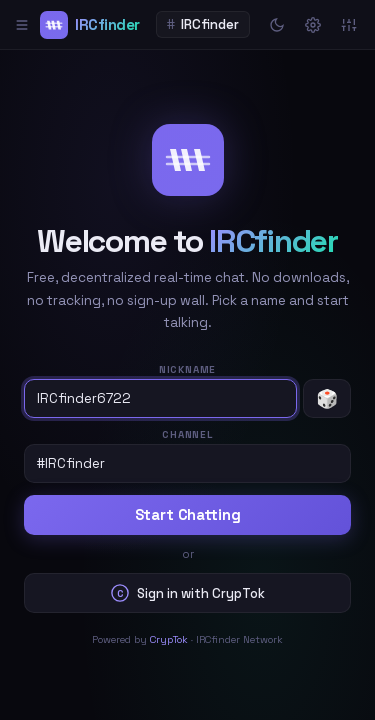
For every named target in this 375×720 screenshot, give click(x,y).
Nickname (187, 369)
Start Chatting (188, 515)
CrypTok (169, 639)
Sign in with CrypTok (188, 593)
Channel (187, 434)
